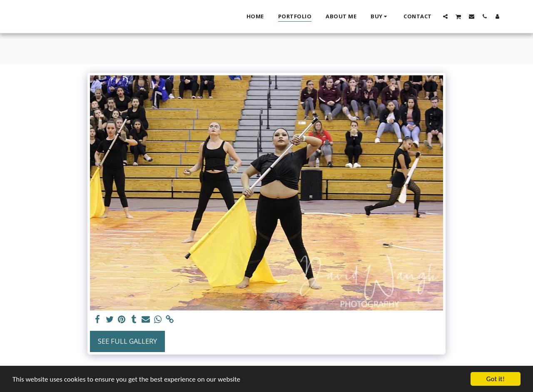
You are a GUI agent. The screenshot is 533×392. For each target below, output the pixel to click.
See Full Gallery (127, 341)
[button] (445, 16)
